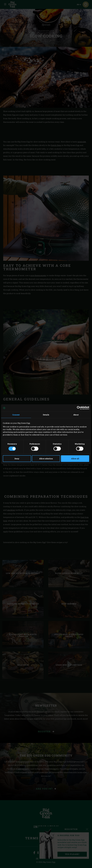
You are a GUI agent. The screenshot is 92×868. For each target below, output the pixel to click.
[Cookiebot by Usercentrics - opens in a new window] (78, 408)
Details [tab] (46, 415)
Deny (17, 459)
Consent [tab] (16, 415)
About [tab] (76, 415)
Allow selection (46, 459)
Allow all (75, 459)
